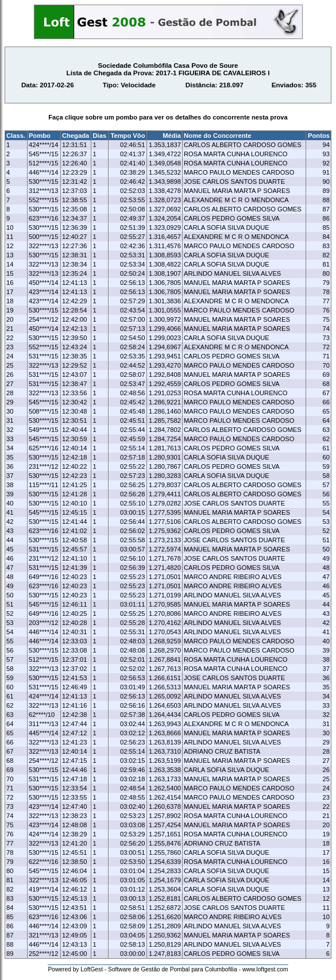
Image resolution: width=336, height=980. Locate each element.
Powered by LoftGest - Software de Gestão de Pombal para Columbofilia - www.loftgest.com (168, 969)
